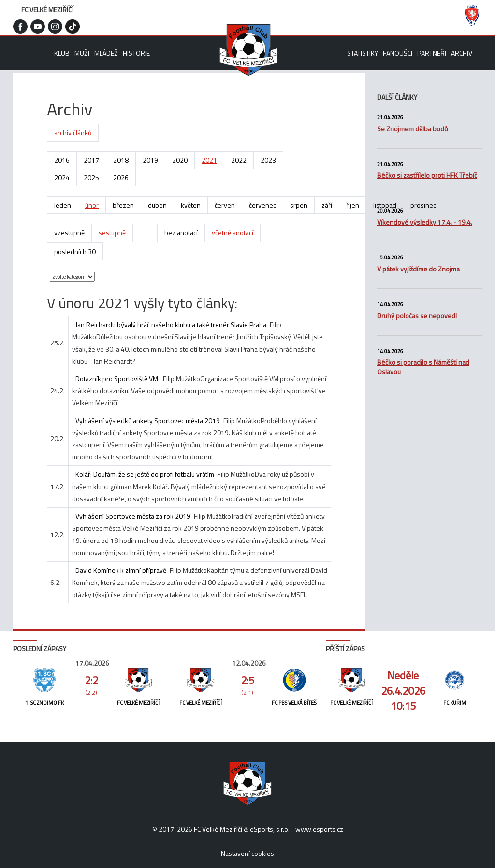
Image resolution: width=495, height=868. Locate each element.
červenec (262, 205)
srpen (299, 205)
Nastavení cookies (247, 853)
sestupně (112, 233)
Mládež (106, 53)
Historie (136, 53)
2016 (62, 160)
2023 (268, 160)
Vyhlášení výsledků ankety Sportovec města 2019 (148, 420)
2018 (121, 160)
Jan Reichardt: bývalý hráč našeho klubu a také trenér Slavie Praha (171, 324)
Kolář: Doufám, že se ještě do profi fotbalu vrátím (145, 474)
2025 (91, 178)
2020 (180, 160)
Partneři (432, 53)
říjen (353, 205)
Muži (82, 53)
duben (157, 205)
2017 (91, 160)
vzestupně (69, 233)
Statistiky (363, 53)
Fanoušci (398, 53)
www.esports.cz (319, 829)
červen (225, 205)
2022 (239, 160)
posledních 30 (75, 251)
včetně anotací (233, 233)
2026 (121, 178)
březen (123, 205)
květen (191, 205)
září (327, 205)
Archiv (462, 53)
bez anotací (181, 233)
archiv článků (73, 133)
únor (92, 205)
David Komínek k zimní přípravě (121, 570)
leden (63, 205)
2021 (209, 160)
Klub (62, 53)
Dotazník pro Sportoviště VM (117, 378)
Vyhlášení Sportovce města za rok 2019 (133, 516)
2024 (62, 178)
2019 (150, 160)
